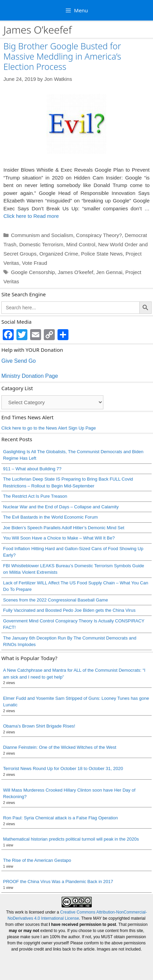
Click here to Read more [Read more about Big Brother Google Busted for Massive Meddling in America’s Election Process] (31, 216)
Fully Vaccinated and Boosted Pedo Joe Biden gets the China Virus (69, 610)
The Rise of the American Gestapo (37, 860)
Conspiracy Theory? (99, 235)
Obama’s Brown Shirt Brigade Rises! (39, 726)
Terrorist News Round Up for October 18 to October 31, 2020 (63, 768)
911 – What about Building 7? (32, 469)
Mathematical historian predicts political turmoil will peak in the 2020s (71, 839)
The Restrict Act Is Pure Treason (35, 496)
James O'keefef (76, 272)
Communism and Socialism (42, 235)
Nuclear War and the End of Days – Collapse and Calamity (61, 507)
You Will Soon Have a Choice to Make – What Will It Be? (59, 538)
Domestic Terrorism (41, 244)
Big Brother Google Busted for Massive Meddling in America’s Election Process (62, 56)
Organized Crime (59, 254)
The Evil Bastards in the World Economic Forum (50, 517)
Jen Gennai (109, 272)
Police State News (102, 254)
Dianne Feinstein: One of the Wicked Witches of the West (60, 747)
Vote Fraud (34, 263)
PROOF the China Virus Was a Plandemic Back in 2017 (58, 882)
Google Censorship (33, 272)
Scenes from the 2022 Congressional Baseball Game (55, 600)
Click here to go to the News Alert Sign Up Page (49, 428)
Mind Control (81, 244)
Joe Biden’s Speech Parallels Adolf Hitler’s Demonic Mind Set (64, 528)
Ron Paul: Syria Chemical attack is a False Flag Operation (60, 818)
